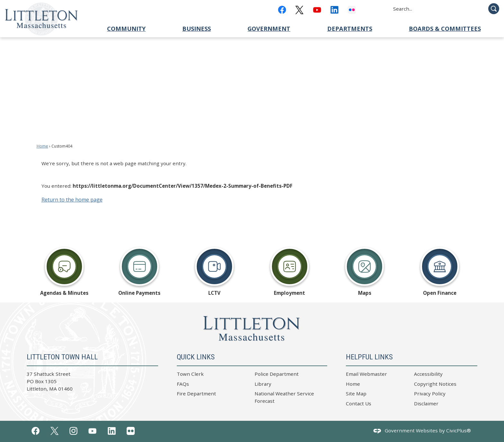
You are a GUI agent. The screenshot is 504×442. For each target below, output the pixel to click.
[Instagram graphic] (73, 431)
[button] (494, 9)
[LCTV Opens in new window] (214, 271)
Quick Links (196, 357)
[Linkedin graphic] (334, 10)
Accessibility (428, 374)
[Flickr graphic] (352, 10)
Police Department (277, 374)
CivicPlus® (459, 430)
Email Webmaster (366, 374)
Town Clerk (190, 374)
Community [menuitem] (126, 29)
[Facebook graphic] (282, 10)
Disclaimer (426, 403)
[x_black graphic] (299, 10)
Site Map (356, 393)
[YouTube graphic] (317, 10)
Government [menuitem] (269, 29)
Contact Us (359, 403)
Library (263, 384)
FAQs (183, 384)
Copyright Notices (435, 384)
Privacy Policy (430, 393)
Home (42, 146)
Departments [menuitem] (350, 29)
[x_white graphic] (54, 431)
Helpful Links (369, 357)
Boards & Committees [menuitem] (445, 29)
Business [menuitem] (197, 29)
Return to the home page (72, 200)
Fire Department (196, 393)
